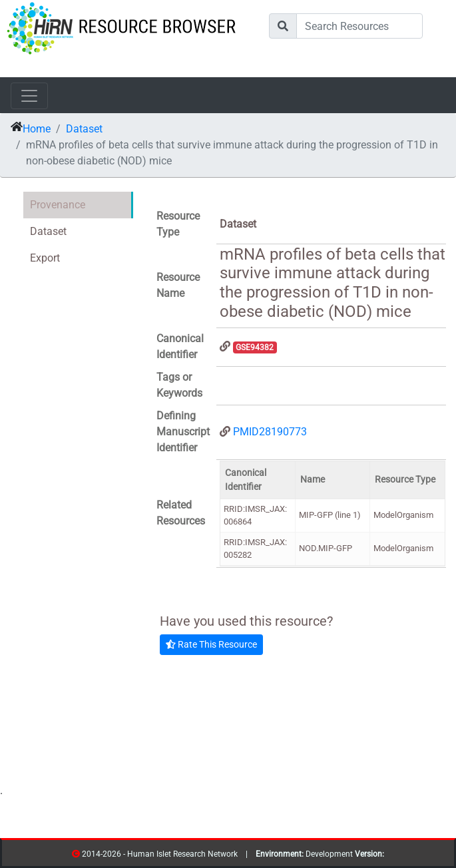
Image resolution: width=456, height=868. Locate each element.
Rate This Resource (211, 644)
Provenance (58, 205)
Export (45, 258)
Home (37, 129)
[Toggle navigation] (29, 96)
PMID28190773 (270, 432)
